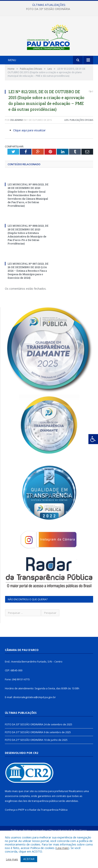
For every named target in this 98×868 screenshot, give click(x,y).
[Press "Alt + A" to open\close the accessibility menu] (93, 439)
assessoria (12, 818)
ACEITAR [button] (29, 859)
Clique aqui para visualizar (29, 153)
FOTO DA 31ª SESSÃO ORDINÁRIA (24, 754)
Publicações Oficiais (81, 142)
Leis (66, 142)
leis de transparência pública (40, 823)
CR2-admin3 (16, 142)
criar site (29, 814)
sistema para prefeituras (53, 814)
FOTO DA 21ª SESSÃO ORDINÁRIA (24, 762)
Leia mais (62, 848)
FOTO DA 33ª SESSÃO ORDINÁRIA (48, 9)
